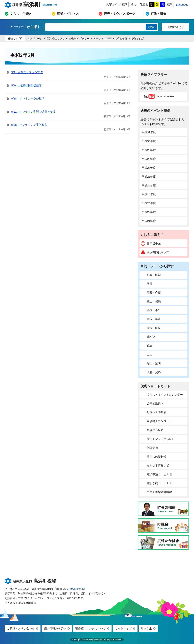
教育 (147, 284)
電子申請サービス (156, 474)
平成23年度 (149, 203)
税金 (147, 346)
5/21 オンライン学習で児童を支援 (33, 112)
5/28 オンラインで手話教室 (29, 125)
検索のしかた (177, 27)
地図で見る (77, 589)
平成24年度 (149, 194)
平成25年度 (149, 185)
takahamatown (159, 96)
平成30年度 (149, 141)
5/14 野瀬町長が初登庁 (26, 85)
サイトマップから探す (158, 439)
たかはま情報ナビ (155, 465)
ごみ (147, 354)
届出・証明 (151, 363)
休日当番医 (151, 243)
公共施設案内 (152, 403)
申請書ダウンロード (156, 421)
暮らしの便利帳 (154, 457)
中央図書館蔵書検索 (156, 492)
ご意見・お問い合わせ (21, 629)
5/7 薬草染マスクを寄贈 (27, 72)
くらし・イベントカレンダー (162, 395)
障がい (148, 337)
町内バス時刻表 (154, 412)
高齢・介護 (151, 292)
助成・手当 (151, 310)
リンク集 (146, 629)
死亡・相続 (151, 301)
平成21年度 (149, 221)
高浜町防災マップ (155, 252)
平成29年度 (149, 150)
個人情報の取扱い (55, 629)
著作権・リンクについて (90, 629)
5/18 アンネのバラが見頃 (28, 98)
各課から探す (152, 430)
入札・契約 (151, 372)
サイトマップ (123, 629)
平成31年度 (149, 132)
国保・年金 (151, 319)
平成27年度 (149, 168)
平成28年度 (149, 159)
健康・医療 (151, 328)
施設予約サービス (156, 483)
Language (182, 5)
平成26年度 (149, 177)
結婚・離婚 (151, 275)
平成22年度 (149, 212)
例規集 (150, 448)
